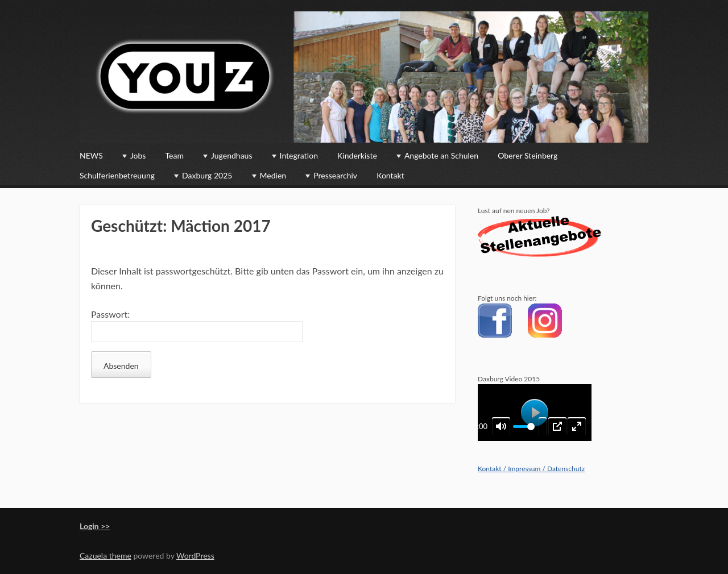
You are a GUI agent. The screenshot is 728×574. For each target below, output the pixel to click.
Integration (299, 155)
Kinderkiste (357, 155)
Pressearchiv (335, 175)
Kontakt (390, 175)
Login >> (95, 526)
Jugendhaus (231, 155)
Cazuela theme (106, 556)
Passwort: (197, 326)
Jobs (138, 155)
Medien (273, 175)
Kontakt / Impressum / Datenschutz (531, 469)
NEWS (91, 155)
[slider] (524, 427)
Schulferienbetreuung (117, 175)
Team (175, 155)
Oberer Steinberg (528, 155)
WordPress (195, 556)
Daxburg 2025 (207, 175)
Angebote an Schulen (441, 155)
